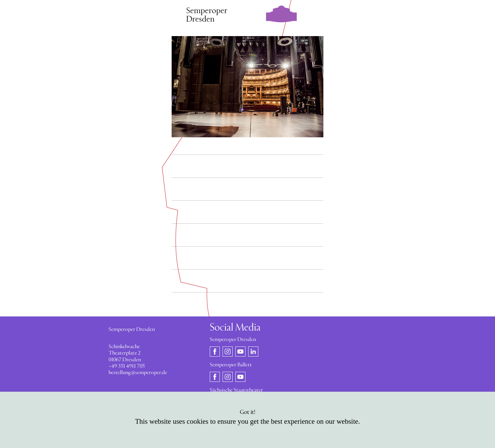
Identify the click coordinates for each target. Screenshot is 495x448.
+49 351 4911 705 (127, 366)
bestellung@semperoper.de (138, 373)
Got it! (247, 412)
